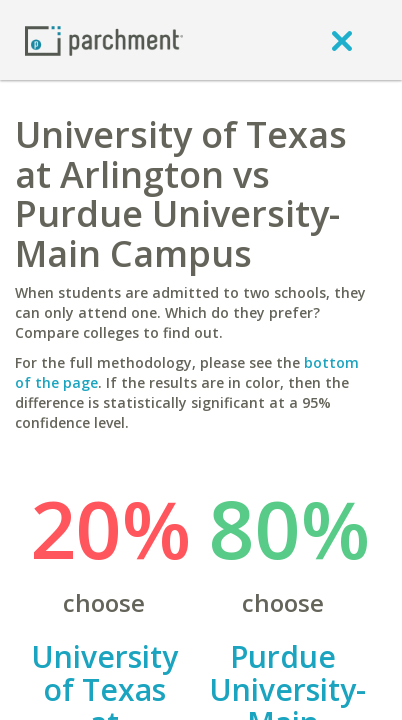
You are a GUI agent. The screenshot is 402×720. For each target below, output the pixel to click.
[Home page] (104, 39)
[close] (342, 40)
